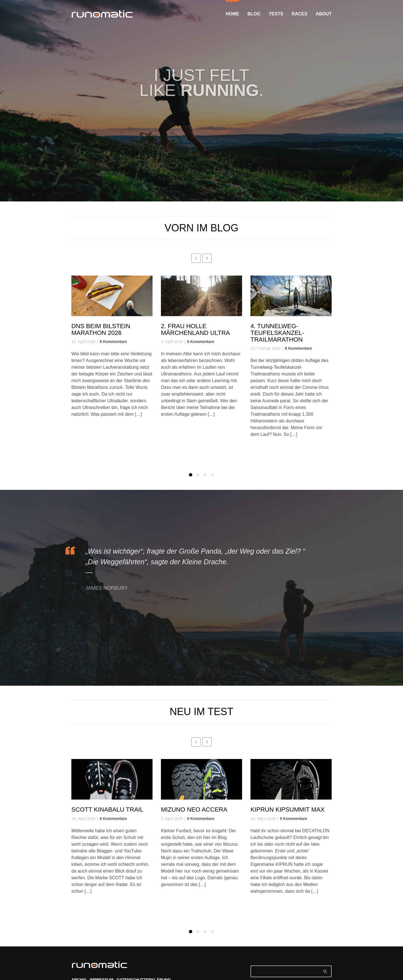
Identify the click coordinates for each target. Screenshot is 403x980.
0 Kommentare (113, 819)
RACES (299, 14)
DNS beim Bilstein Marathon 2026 (101, 329)
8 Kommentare (113, 342)
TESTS (276, 14)
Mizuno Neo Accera (194, 809)
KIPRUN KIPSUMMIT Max (288, 809)
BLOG (254, 14)
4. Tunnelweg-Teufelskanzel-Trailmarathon (277, 333)
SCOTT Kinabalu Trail (107, 809)
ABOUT (324, 14)
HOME (232, 14)
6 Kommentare (201, 342)
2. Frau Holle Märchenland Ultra (195, 329)
